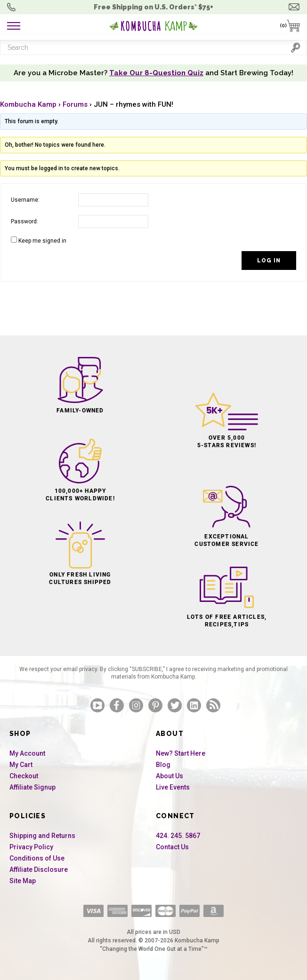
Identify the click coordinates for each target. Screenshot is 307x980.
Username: (25, 200)
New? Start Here (181, 753)
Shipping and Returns (42, 836)
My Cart (21, 765)
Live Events (173, 787)
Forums (75, 104)
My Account (27, 753)
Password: (24, 221)
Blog (163, 765)
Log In (269, 261)
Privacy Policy (31, 847)
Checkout (24, 776)
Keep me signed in (42, 241)
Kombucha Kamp (28, 104)
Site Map (23, 881)
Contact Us (172, 847)
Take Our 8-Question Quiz (156, 73)
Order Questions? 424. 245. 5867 (14, 7)
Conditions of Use (37, 858)
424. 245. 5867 (178, 836)
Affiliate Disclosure (39, 869)
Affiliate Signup (32, 787)
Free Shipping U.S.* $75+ (153, 7)
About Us (170, 776)
